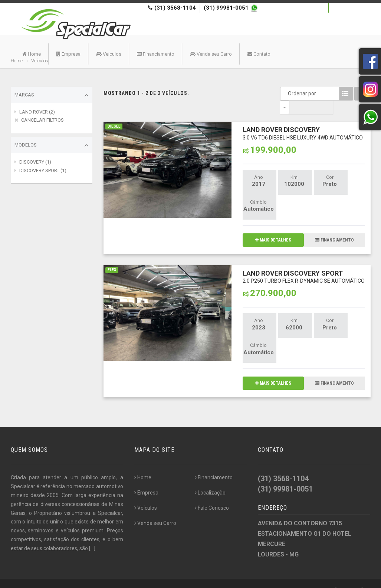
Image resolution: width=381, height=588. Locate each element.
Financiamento (156, 54)
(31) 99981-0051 (227, 8)
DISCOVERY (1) (35, 162)
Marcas (52, 95)
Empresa (68, 54)
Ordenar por (286, 93)
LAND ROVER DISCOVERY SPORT (304, 263)
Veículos (109, 54)
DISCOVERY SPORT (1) (43, 170)
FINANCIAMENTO (334, 226)
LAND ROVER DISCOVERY (303, 119)
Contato (259, 54)
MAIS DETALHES (273, 226)
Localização (210, 479)
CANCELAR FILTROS (42, 120)
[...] (92, 535)
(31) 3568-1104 (175, 8)
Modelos (52, 145)
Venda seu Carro (211, 54)
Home (32, 54)
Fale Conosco (212, 494)
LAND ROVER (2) (37, 112)
